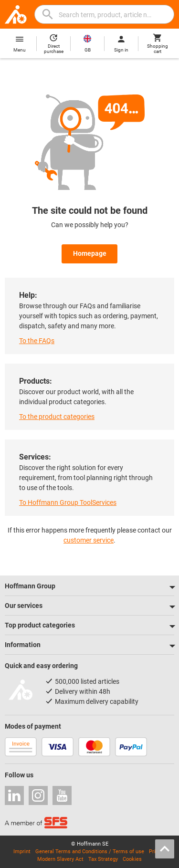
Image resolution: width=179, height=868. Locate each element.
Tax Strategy (103, 859)
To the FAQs (37, 341)
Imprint (22, 852)
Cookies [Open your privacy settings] (132, 859)
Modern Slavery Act (60, 859)
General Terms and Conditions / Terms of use (90, 852)
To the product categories (57, 417)
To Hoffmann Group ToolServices (68, 502)
